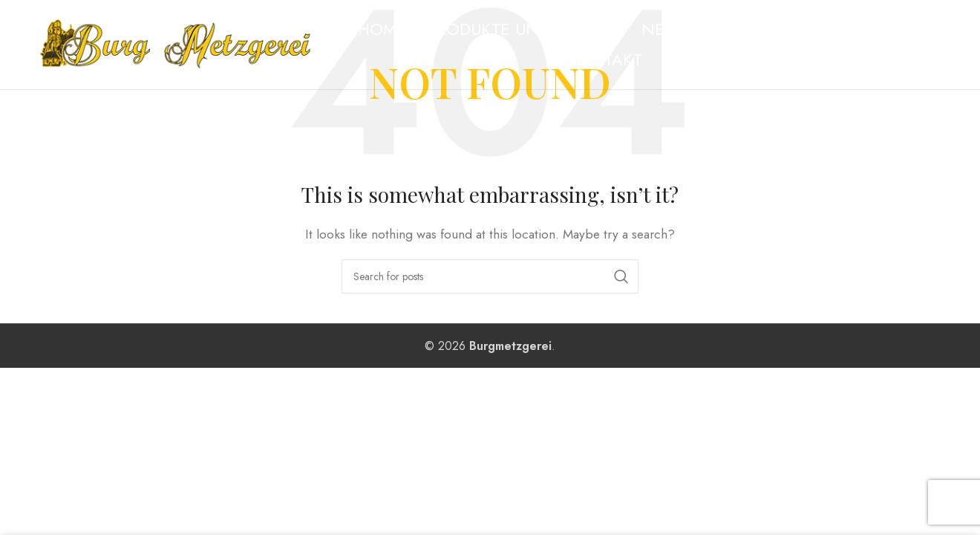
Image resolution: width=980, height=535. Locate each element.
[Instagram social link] (918, 45)
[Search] (490, 276)
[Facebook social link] (901, 45)
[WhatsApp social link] (935, 45)
